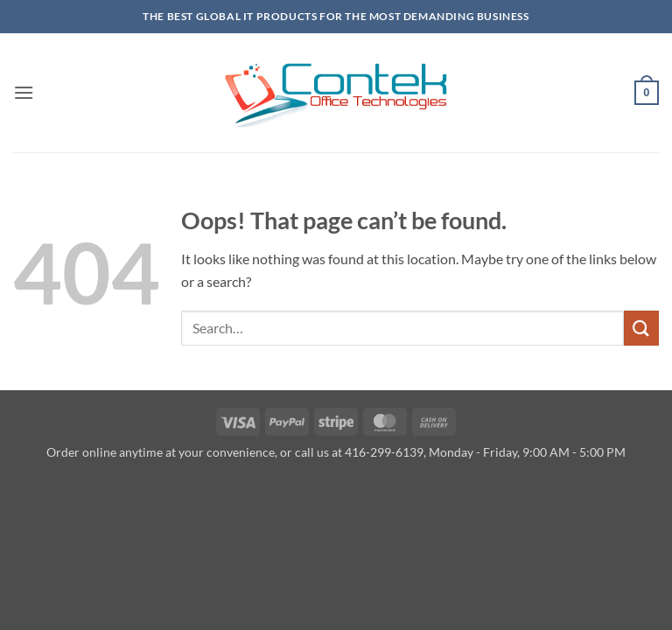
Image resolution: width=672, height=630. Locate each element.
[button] (24, 92)
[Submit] (641, 328)
